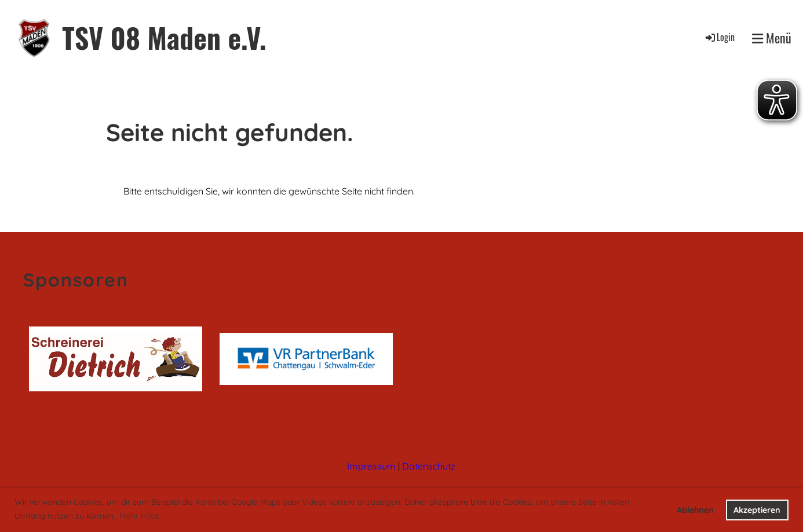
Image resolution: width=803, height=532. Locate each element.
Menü (772, 38)
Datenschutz (429, 466)
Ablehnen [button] (695, 510)
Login (719, 37)
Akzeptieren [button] (757, 510)
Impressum (371, 466)
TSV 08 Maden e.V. (164, 37)
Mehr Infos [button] (139, 516)
